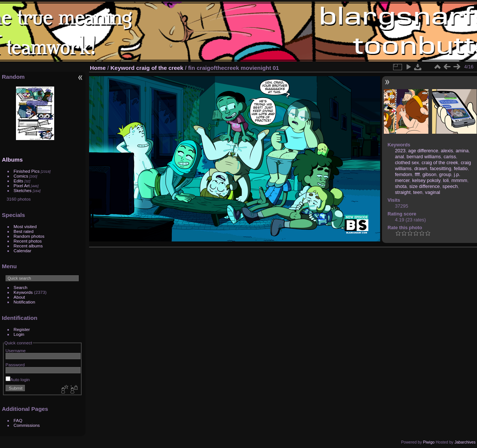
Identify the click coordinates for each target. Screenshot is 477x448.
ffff (417, 174)
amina (462, 151)
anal (399, 157)
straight (403, 192)
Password (15, 365)
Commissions (27, 425)
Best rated (24, 231)
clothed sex (407, 163)
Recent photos (28, 241)
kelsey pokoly (426, 180)
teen (418, 192)
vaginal (433, 192)
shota (401, 186)
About (19, 297)
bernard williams (424, 157)
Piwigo (429, 442)
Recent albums (28, 246)
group (445, 174)
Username (16, 350)
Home (98, 68)
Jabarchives (465, 442)
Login (19, 334)
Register (22, 329)
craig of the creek (160, 68)
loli (446, 180)
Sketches (23, 190)
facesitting (441, 168)
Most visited (25, 226)
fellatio (461, 168)
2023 (400, 151)
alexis (447, 151)
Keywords (23, 292)
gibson (429, 174)
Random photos (29, 236)
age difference (423, 151)
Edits (19, 181)
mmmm (459, 180)
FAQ (18, 420)
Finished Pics (27, 171)
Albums (12, 160)
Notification (24, 302)
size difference (424, 186)
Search (21, 287)
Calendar (23, 251)
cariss (450, 157)
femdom (404, 174)
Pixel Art (22, 186)
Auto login (18, 379)
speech (450, 186)
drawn (421, 168)
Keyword (123, 68)
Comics (21, 176)
